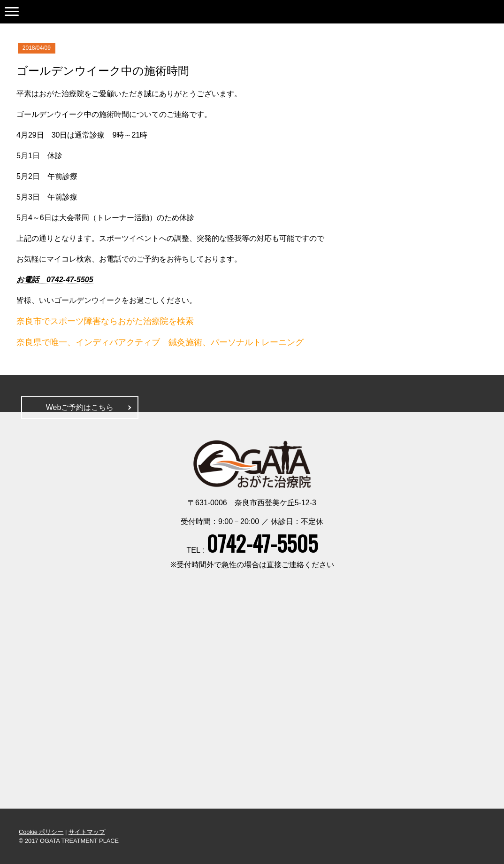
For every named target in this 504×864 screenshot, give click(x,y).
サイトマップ (87, 832)
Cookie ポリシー (41, 832)
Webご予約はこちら (80, 407)
